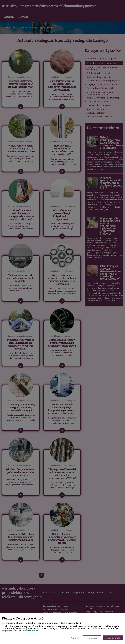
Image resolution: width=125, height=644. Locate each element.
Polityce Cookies (30, 631)
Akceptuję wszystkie (113, 638)
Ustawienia (75, 638)
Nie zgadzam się (92, 638)
